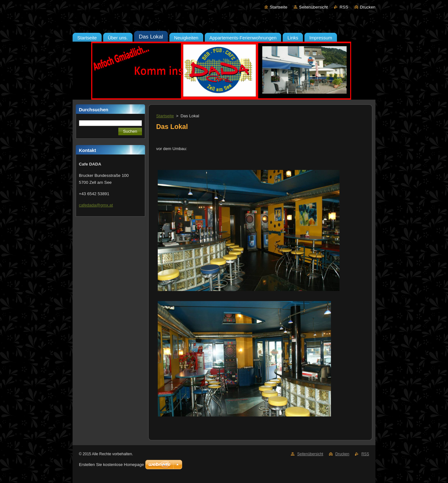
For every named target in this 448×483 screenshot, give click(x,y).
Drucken (368, 7)
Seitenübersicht (313, 7)
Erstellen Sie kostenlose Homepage (111, 465)
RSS (344, 7)
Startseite (279, 7)
